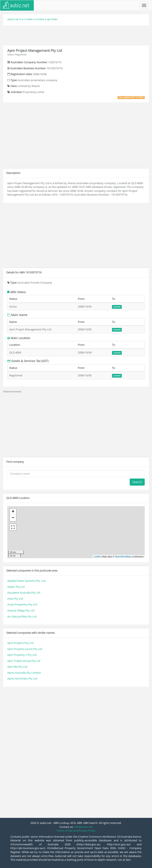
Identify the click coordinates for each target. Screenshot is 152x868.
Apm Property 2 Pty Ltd (22, 655)
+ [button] (13, 512)
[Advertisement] (76, 35)
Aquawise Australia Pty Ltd (24, 593)
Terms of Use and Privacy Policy (76, 831)
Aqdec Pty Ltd (16, 587)
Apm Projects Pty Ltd (20, 643)
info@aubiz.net (83, 827)
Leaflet (97, 557)
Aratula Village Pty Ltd (21, 610)
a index (40, 19)
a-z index (27, 19)
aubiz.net (13, 19)
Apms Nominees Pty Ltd (22, 678)
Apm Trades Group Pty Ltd (24, 661)
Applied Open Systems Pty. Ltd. (27, 581)
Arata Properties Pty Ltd (22, 604)
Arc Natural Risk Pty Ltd (22, 616)
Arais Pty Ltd (15, 599)
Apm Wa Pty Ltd (17, 667)
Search (137, 482)
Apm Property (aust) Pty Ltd (25, 649)
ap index (52, 19)
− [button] (13, 518)
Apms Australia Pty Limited (24, 673)
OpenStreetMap (123, 557)
